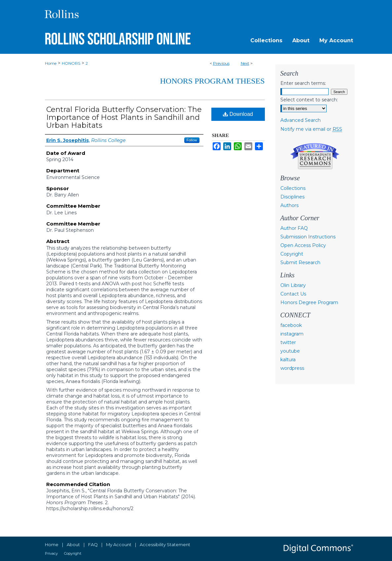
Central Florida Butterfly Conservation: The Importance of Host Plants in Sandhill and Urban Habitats (124, 117)
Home (51, 63)
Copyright (292, 254)
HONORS (71, 63)
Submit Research (300, 263)
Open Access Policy (303, 245)
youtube (290, 351)
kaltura (288, 360)
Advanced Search (301, 120)
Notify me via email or (311, 129)
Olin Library (293, 285)
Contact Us (293, 294)
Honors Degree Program (309, 302)
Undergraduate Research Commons (315, 156)
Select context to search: (309, 100)
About (73, 544)
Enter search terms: (303, 83)
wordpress (292, 368)
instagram (292, 334)
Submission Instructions (308, 237)
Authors (289, 205)
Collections (293, 188)
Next (245, 63)
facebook (291, 325)
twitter (288, 342)
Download (238, 114)
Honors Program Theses (213, 81)
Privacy (51, 553)
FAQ (93, 544)
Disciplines (292, 197)
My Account (119, 544)
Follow (192, 140)
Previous (221, 63)
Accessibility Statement (165, 544)
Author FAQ (294, 228)
